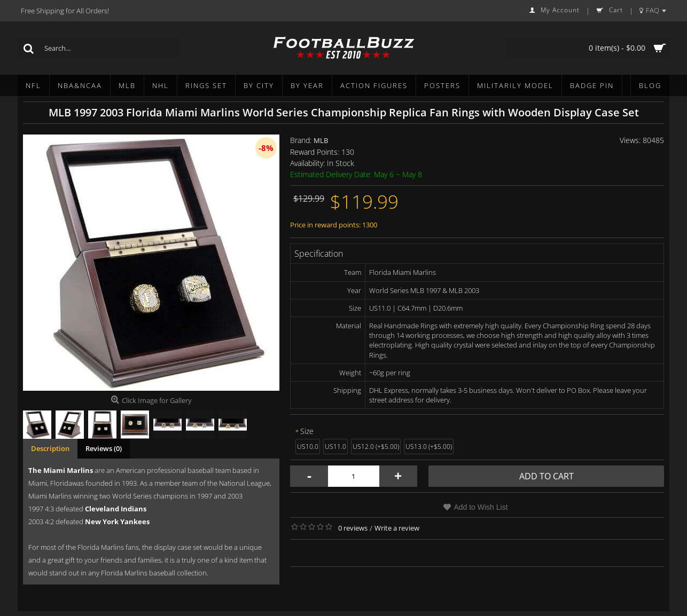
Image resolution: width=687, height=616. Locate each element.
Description (50, 448)
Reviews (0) (104, 448)
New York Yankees (117, 522)
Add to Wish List (481, 507)
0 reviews (353, 528)
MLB (321, 140)
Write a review (397, 528)
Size (307, 431)
